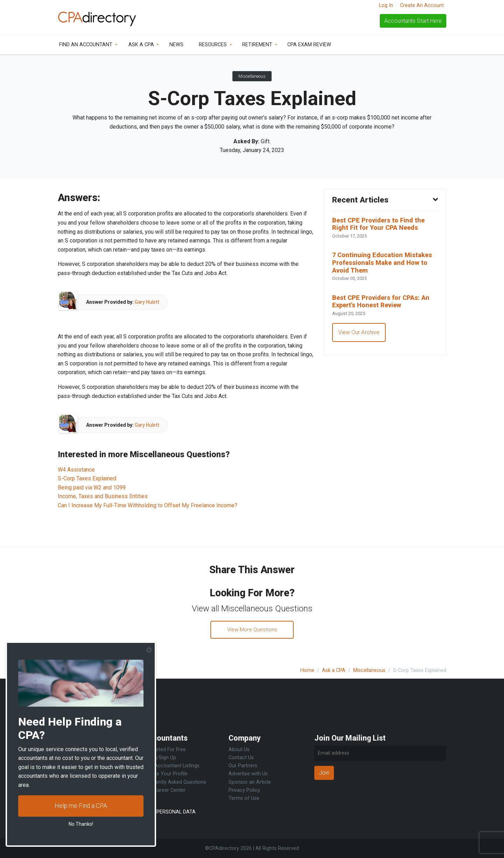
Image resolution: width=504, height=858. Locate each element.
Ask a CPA (141, 45)
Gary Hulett (147, 302)
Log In (386, 5)
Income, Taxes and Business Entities (103, 496)
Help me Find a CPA (81, 806)
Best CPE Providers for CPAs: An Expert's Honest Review (384, 306)
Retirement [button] (257, 45)
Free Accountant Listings (171, 766)
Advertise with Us (248, 774)
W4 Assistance (76, 470)
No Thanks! (81, 824)
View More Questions (252, 630)
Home (307, 670)
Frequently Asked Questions (175, 782)
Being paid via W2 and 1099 (92, 488)
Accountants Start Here (413, 21)
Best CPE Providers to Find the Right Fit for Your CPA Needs (381, 225)
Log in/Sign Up (160, 758)
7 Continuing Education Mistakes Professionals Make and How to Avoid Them (384, 265)
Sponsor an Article (250, 782)
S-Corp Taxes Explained (87, 478)
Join (324, 773)
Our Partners (243, 766)
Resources (213, 45)
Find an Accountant (86, 45)
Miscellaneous (252, 76)
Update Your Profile (165, 774)
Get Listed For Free (164, 750)
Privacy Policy (244, 790)
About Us (239, 750)
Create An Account (422, 5)
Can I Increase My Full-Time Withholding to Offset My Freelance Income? (148, 505)
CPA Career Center (164, 790)
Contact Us (241, 758)
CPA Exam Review (309, 45)
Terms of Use (244, 798)
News (176, 45)
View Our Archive (359, 338)
